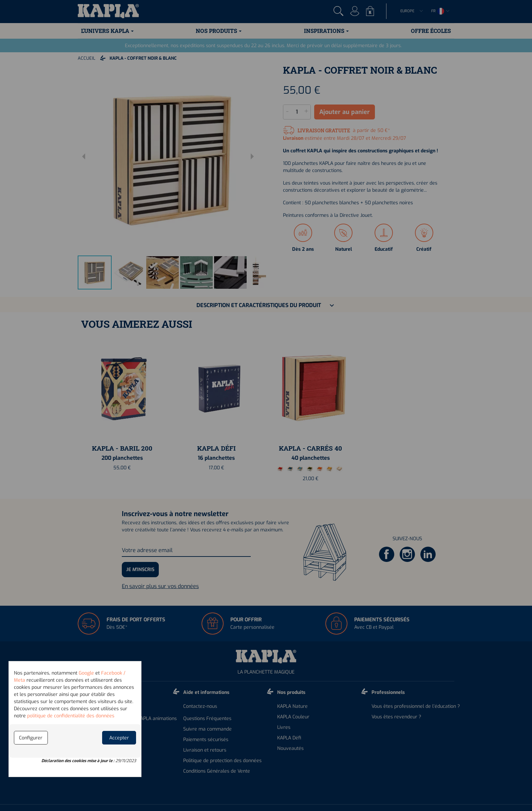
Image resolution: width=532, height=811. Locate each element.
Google (86, 673)
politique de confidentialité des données (71, 716)
